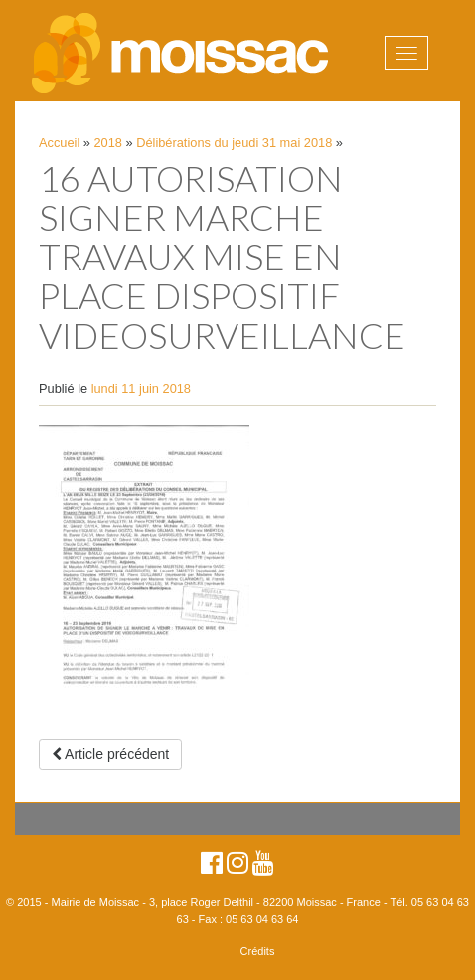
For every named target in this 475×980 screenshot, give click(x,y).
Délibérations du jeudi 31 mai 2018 (234, 143)
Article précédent (110, 754)
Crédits (258, 951)
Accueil (59, 143)
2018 (108, 143)
